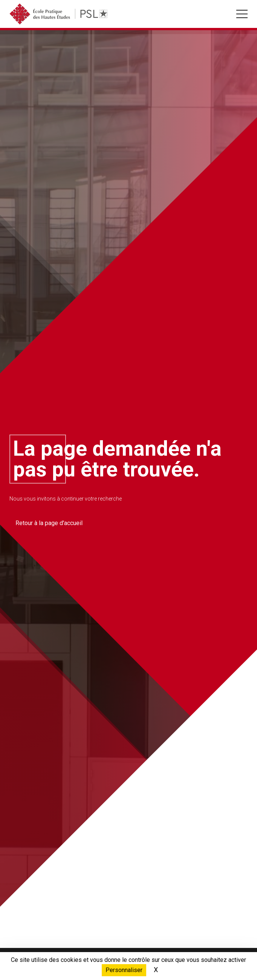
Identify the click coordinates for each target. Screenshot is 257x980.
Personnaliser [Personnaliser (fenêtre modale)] (124, 970)
